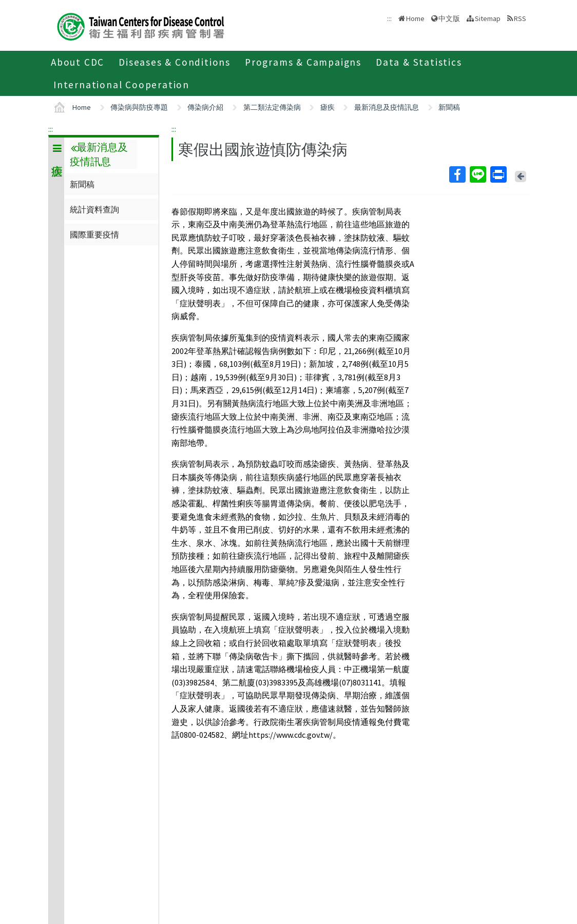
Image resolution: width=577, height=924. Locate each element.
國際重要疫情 (94, 234)
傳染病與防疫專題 (139, 107)
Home (415, 18)
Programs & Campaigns (303, 62)
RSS (520, 18)
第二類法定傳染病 (272, 107)
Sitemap (488, 18)
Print (498, 174)
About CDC (78, 62)
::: (51, 129)
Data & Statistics (419, 62)
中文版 (449, 18)
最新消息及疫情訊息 (387, 107)
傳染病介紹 (205, 107)
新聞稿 (449, 107)
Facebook (457, 174)
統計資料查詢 (94, 209)
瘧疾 (328, 107)
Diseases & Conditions (175, 62)
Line (477, 174)
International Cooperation (121, 85)
